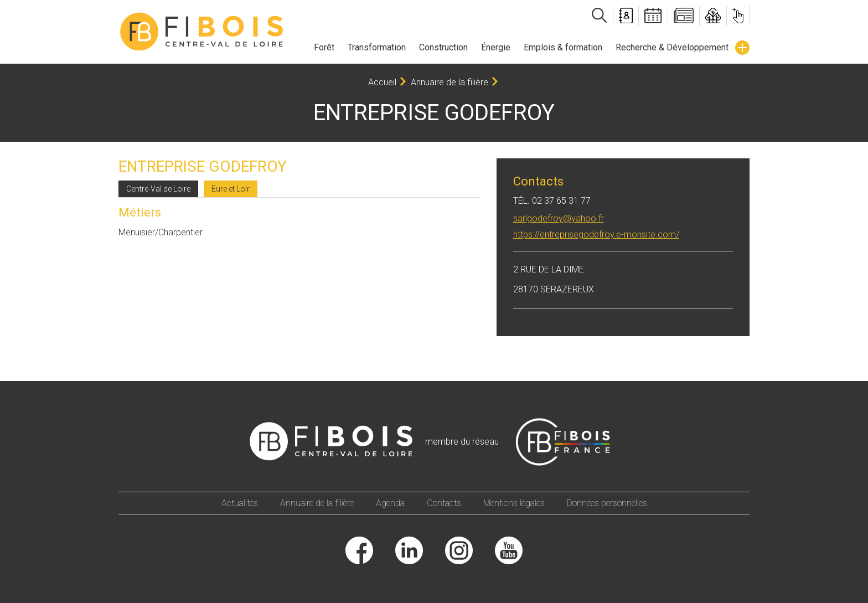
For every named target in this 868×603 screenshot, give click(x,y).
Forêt (324, 47)
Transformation (377, 47)
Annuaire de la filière (449, 82)
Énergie (496, 47)
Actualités (240, 503)
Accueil (382, 82)
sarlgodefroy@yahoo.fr (559, 218)
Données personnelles (607, 503)
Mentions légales (514, 503)
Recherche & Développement (672, 47)
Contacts (444, 503)
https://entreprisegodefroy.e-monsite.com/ (596, 235)
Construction (443, 47)
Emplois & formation (563, 47)
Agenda (390, 503)
